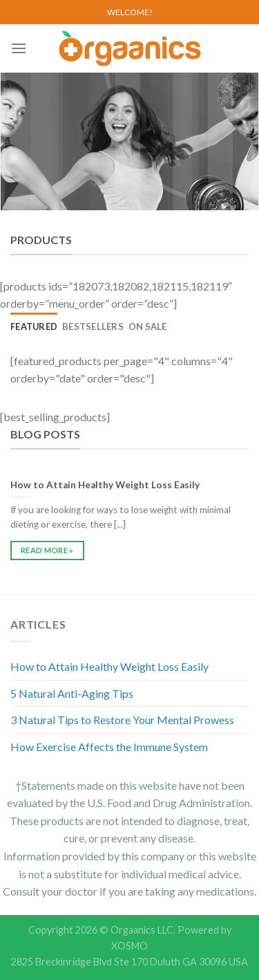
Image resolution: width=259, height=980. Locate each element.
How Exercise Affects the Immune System (109, 747)
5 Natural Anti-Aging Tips (72, 693)
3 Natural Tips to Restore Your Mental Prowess (122, 720)
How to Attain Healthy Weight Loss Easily (109, 666)
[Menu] (19, 48)
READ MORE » (47, 550)
